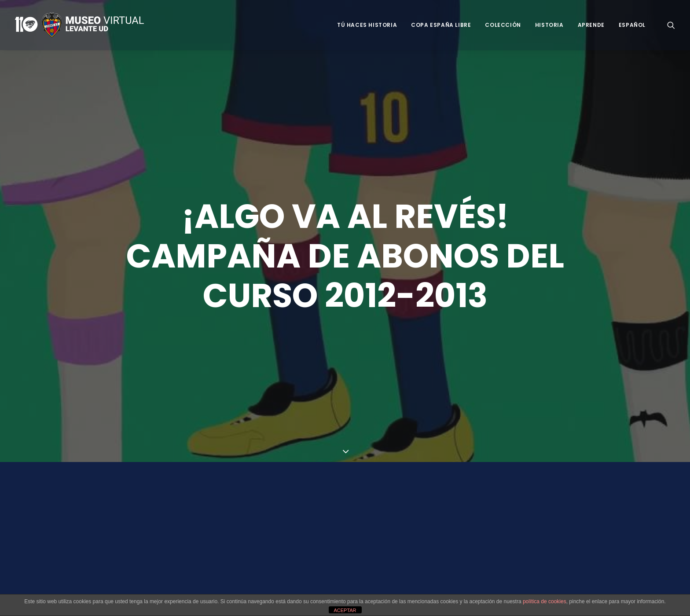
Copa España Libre (441, 25)
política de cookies (545, 601)
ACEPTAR (345, 610)
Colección (503, 25)
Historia (549, 25)
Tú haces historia (367, 25)
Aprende (591, 25)
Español (632, 25)
